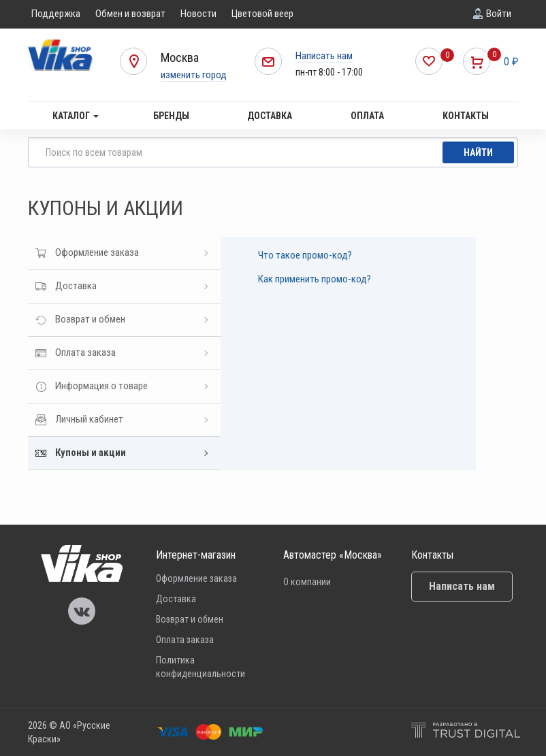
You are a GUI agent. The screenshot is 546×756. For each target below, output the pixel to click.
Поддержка (56, 14)
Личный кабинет (89, 419)
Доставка (270, 116)
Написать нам (324, 56)
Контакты (466, 116)
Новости (198, 14)
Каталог (76, 116)
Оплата (367, 116)
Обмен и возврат (130, 14)
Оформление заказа (97, 252)
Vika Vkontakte (82, 611)
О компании (307, 582)
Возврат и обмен (90, 319)
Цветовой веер (262, 14)
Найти (478, 152)
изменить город (194, 75)
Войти (499, 14)
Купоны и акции (91, 453)
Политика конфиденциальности (200, 667)
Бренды (171, 116)
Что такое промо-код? (305, 255)
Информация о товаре (101, 386)
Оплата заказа (85, 352)
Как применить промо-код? (315, 279)
